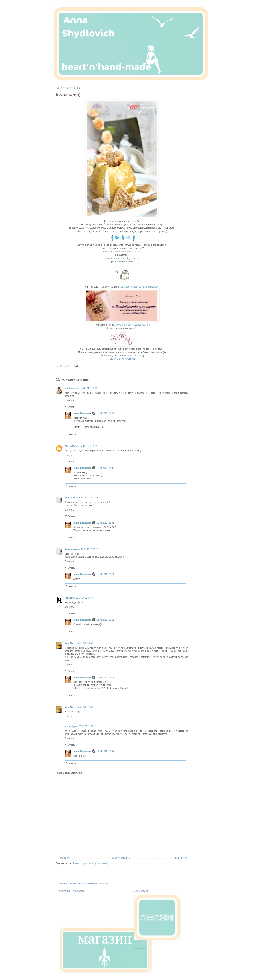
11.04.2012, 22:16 (90, 498)
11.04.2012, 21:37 (105, 468)
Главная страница (121, 858)
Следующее (63, 858)
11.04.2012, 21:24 (92, 446)
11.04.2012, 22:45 (90, 549)
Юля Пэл (69, 643)
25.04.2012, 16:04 (105, 751)
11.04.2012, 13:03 (88, 388)
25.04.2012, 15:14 (87, 726)
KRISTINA (70, 598)
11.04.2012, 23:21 (105, 574)
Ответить (69, 400)
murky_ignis (71, 726)
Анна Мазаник (72, 498)
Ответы (72, 407)
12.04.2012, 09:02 (84, 643)
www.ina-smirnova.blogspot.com (133, 325)
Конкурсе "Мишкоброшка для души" (139, 287)
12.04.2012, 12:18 (105, 678)
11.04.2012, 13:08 (105, 413)
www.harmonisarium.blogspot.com (122, 258)
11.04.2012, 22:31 (105, 523)
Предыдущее (180, 858)
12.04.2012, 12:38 (84, 707)
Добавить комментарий (70, 773)
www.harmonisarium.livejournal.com (122, 252)
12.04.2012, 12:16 (105, 620)
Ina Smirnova (71, 388)
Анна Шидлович (82, 413)
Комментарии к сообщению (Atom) (91, 863)
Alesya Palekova (73, 446)
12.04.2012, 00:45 (85, 598)
